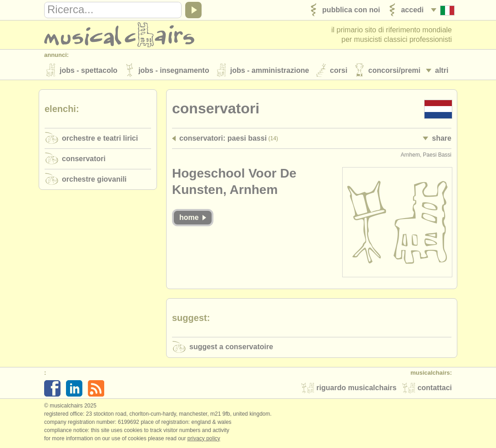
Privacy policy (204, 438)
